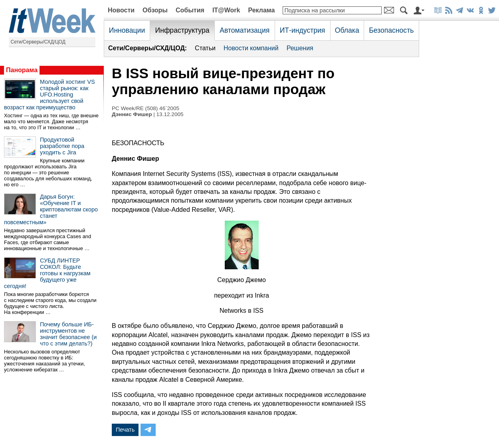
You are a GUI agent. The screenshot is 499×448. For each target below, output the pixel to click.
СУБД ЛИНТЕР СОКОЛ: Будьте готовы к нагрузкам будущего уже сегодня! (47, 273)
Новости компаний (251, 48)
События (190, 10)
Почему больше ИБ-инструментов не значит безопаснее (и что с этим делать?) (68, 334)
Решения (300, 48)
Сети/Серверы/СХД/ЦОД (38, 42)
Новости (121, 10)
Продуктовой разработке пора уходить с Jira (62, 146)
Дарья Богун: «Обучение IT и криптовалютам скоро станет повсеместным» (51, 209)
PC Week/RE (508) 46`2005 (146, 108)
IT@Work (226, 10)
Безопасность (391, 30)
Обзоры (155, 10)
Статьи (205, 48)
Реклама (261, 10)
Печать (125, 430)
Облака (347, 30)
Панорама (22, 70)
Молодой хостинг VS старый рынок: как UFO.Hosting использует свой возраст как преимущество (50, 95)
